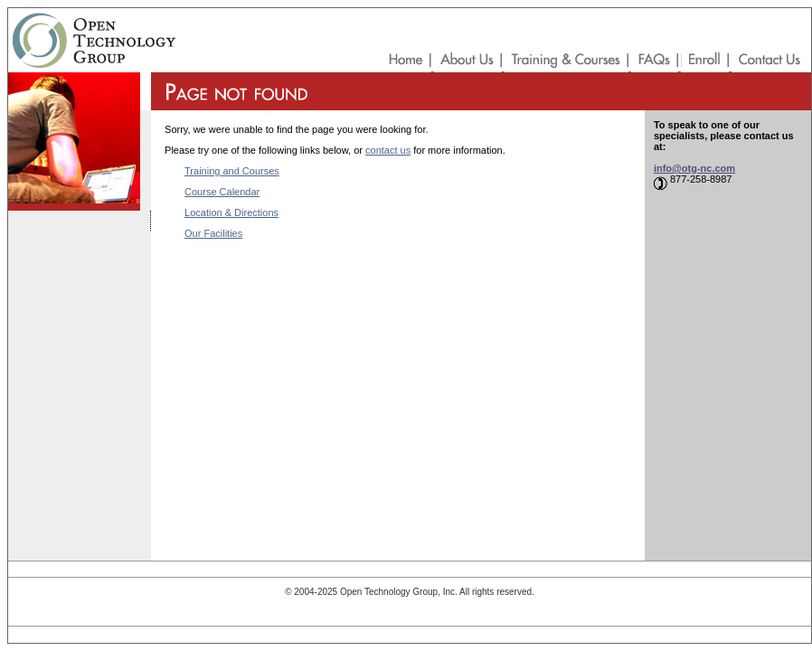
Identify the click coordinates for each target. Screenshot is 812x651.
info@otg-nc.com (694, 168)
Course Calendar (222, 192)
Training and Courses (232, 171)
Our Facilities (213, 233)
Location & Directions (231, 212)
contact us (388, 150)
